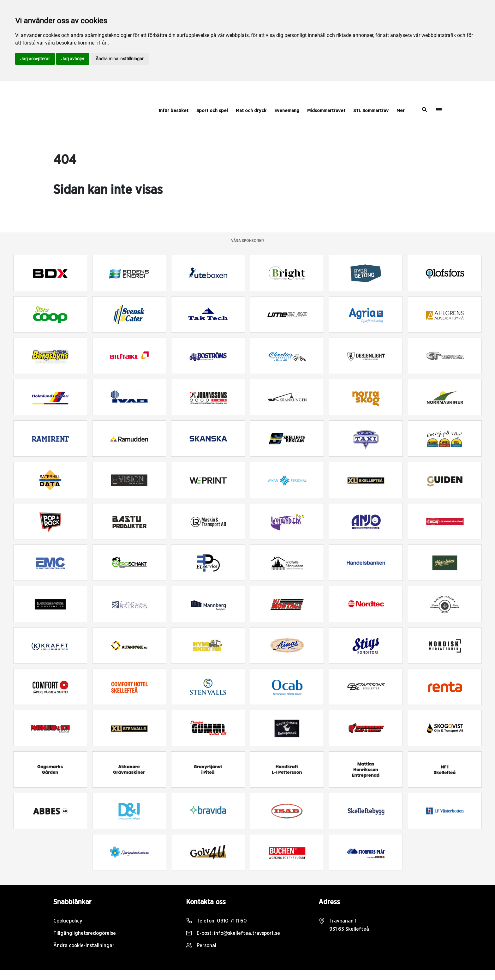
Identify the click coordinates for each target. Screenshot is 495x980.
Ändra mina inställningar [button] (120, 59)
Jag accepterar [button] (35, 59)
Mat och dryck (251, 111)
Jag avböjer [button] (73, 59)
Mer (401, 111)
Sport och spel (212, 111)
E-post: (233, 933)
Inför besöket (174, 111)
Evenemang (287, 111)
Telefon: (216, 921)
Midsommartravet (326, 111)
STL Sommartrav (371, 111)
